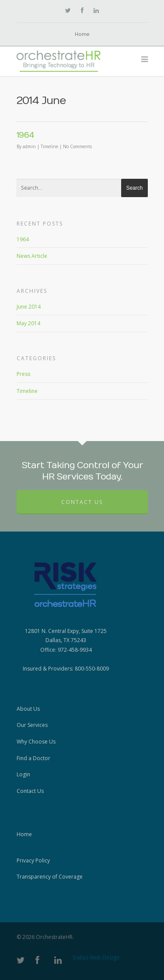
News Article (32, 256)
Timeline (49, 146)
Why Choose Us (36, 742)
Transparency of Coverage (50, 877)
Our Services (32, 725)
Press (23, 374)
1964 (25, 135)
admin (29, 146)
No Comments (77, 146)
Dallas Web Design (96, 957)
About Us (28, 709)
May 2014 (28, 323)
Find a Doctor (33, 758)
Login (23, 774)
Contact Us (82, 502)
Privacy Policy (33, 860)
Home (82, 34)
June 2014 (29, 307)
